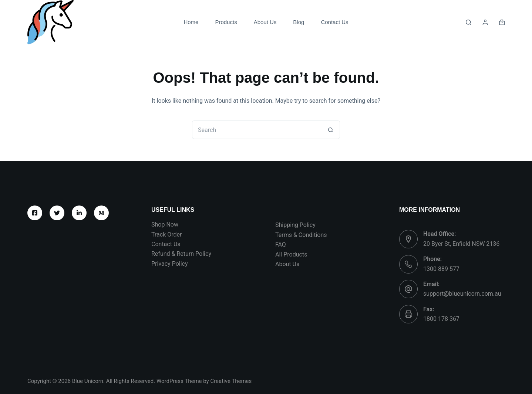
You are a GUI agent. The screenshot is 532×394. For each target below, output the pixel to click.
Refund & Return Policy (181, 254)
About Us (265, 22)
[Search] (469, 22)
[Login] (485, 22)
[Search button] (331, 130)
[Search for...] (257, 130)
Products (226, 22)
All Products (291, 254)
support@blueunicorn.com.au (462, 294)
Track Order (166, 235)
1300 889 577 (441, 269)
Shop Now (165, 225)
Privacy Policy (170, 264)
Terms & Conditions (301, 235)
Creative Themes (231, 381)
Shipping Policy (295, 225)
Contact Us (334, 22)
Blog (299, 22)
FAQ (281, 244)
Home (191, 22)
